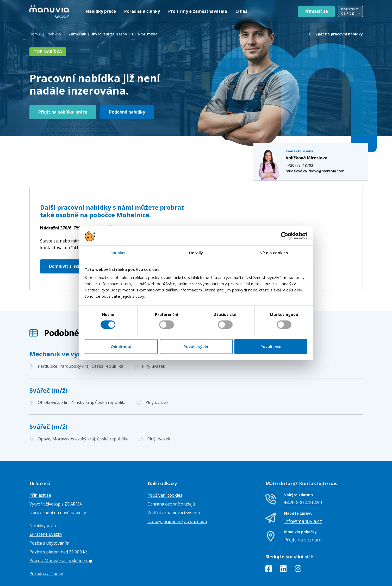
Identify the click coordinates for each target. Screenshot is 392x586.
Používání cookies (165, 469)
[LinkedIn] (284, 544)
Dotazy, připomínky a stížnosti (177, 496)
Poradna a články (142, 11)
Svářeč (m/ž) (49, 364)
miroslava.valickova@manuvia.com (320, 132)
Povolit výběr (196, 346)
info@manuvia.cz (303, 495)
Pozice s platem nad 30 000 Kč (58, 526)
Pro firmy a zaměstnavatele (198, 11)
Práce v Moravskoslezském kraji (61, 535)
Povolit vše (271, 346)
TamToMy (354, 578)
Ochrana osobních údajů (171, 478)
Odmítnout (121, 346)
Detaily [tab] (196, 253)
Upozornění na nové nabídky (58, 487)
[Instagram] (298, 544)
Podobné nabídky (127, 112)
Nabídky (54, 34)
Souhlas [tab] (118, 253)
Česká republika (90, 202)
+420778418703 (305, 126)
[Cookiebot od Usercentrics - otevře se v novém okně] (285, 236)
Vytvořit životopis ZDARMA (56, 478)
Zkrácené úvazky (46, 508)
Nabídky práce (101, 11)
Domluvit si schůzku (70, 240)
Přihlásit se (316, 11)
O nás (241, 11)
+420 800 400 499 (303, 477)
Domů (35, 34)
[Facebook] (269, 544)
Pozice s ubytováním (49, 517)
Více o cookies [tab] (274, 253)
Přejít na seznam (303, 514)
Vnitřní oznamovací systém (174, 487)
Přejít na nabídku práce (63, 112)
